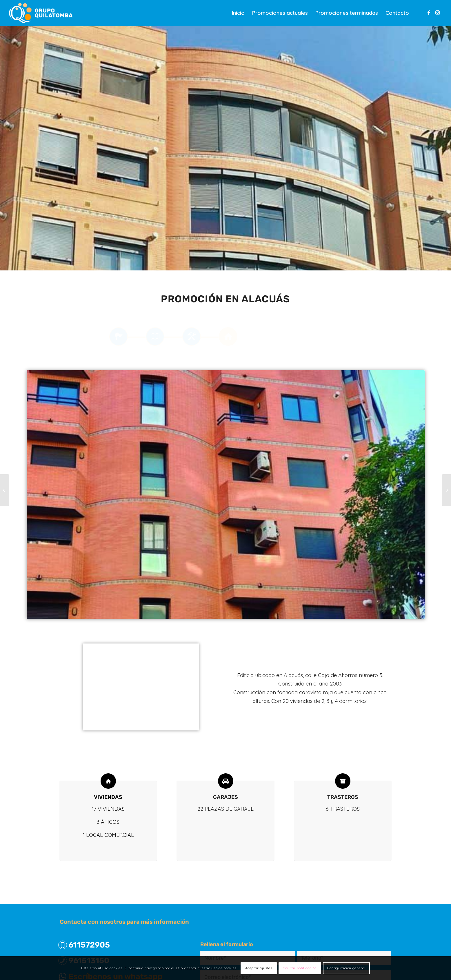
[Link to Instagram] (438, 13)
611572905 (89, 945)
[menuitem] (238, 13)
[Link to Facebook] (429, 13)
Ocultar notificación (300, 968)
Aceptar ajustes (259, 968)
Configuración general (346, 968)
